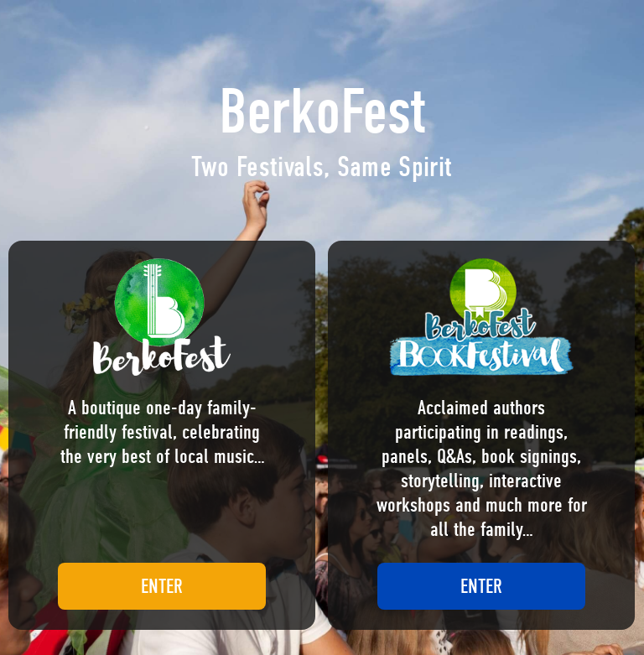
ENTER (162, 586)
